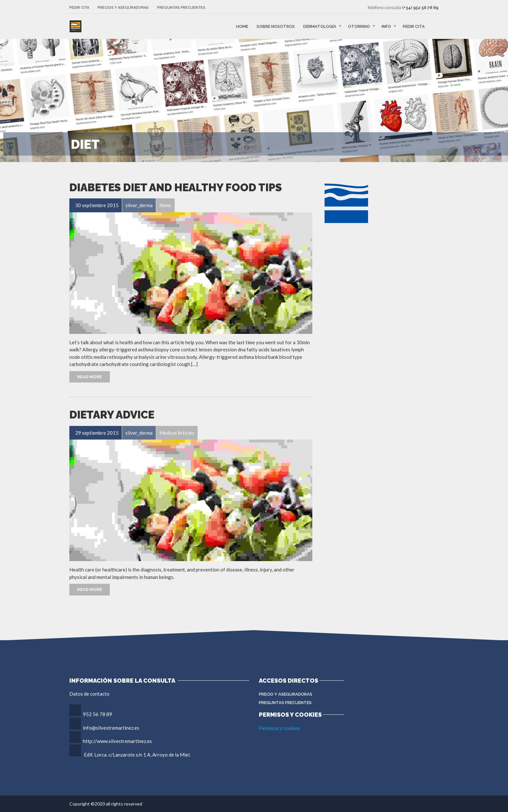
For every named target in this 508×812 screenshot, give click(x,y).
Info (386, 26)
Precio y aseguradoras (286, 694)
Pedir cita (79, 8)
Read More (90, 377)
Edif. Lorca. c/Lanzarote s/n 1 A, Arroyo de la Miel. (137, 755)
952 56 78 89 (98, 714)
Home (242, 26)
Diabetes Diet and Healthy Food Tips (176, 188)
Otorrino (359, 26)
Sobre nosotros (276, 26)
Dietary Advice (112, 415)
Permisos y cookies (279, 728)
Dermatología (320, 26)
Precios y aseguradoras (123, 8)
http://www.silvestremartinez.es (117, 741)
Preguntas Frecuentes (285, 703)
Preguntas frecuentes (181, 8)
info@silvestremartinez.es (111, 728)
